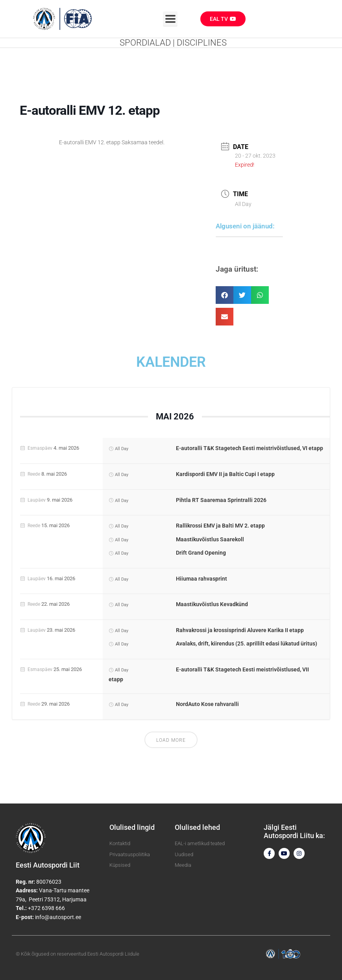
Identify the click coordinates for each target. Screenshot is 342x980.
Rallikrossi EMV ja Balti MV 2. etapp (220, 526)
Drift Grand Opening (201, 553)
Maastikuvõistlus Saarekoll (210, 539)
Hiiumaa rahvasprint (202, 579)
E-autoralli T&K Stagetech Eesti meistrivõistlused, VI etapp (250, 448)
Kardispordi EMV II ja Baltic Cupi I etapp (225, 474)
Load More (171, 740)
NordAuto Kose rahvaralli (207, 704)
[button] (225, 295)
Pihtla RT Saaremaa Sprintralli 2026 (221, 500)
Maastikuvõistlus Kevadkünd (212, 604)
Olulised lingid (132, 827)
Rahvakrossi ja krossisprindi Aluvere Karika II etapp (240, 630)
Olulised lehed (197, 827)
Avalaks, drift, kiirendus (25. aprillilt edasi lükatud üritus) (247, 644)
